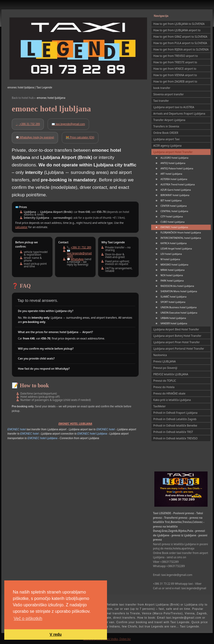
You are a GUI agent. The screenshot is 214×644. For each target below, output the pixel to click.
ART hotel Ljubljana (171, 174)
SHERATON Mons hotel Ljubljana (179, 291)
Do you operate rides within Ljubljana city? (46, 311)
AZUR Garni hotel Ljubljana (176, 190)
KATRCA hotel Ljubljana (174, 243)
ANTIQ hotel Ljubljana (173, 163)
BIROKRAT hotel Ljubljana (175, 195)
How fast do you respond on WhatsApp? (44, 369)
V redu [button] (56, 634)
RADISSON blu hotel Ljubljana (177, 286)
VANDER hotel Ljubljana (174, 323)
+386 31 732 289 (81, 247)
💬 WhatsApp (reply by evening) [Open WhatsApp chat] (35, 137)
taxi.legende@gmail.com (79, 255)
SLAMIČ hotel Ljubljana (173, 297)
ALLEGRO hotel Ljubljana (174, 158)
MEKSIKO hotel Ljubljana (174, 265)
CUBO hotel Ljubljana (173, 222)
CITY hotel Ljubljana (172, 216)
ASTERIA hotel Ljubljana (174, 179)
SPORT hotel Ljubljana (173, 302)
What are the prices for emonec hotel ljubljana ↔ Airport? (55, 332)
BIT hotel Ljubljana (171, 200)
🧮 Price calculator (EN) (80, 137)
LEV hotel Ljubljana (171, 254)
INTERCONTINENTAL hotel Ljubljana (181, 238)
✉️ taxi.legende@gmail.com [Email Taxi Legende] (68, 124)
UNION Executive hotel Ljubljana (179, 313)
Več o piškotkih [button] (28, 618)
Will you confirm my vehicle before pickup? (46, 349)
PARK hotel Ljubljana (172, 281)
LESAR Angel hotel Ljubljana (176, 249)
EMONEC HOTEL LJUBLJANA (75, 424)
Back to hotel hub (23, 98)
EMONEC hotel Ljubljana (174, 227)
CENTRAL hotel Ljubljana (174, 211)
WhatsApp (77, 259)
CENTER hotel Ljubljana (174, 206)
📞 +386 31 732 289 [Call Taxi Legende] (28, 124)
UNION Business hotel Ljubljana (179, 307)
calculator (21, 227)
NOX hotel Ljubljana (172, 275)
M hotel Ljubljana (170, 259)
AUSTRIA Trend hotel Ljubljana (178, 184)
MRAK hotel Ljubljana (173, 270)
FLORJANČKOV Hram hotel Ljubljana (181, 233)
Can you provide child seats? (36, 358)
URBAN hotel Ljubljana (173, 318)
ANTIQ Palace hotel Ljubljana (177, 168)
